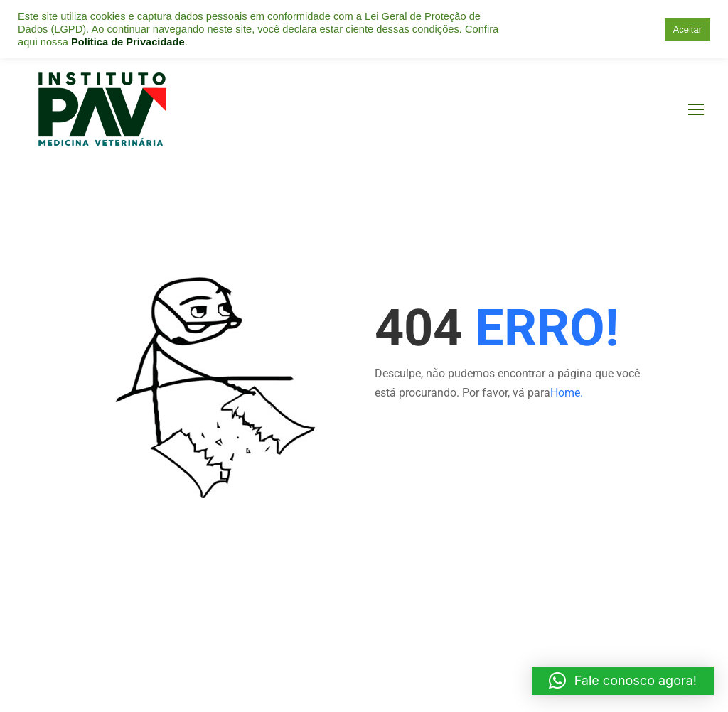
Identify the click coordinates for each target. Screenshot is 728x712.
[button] (623, 681)
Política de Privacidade (128, 42)
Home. (567, 393)
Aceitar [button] (687, 29)
